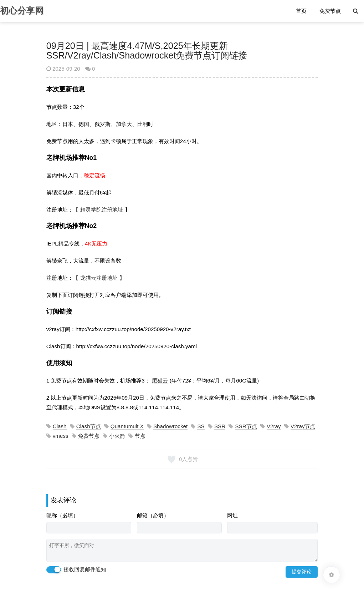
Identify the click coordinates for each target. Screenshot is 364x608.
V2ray (274, 426)
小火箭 (117, 436)
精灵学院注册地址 (102, 210)
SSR (220, 426)
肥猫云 (160, 381)
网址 (232, 515)
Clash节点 (89, 426)
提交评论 (302, 572)
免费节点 (330, 11)
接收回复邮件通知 (76, 570)
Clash (60, 426)
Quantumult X (127, 426)
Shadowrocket (170, 426)
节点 (140, 436)
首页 (302, 11)
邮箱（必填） (153, 515)
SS (201, 426)
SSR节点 (246, 426)
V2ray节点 (303, 426)
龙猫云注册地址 (99, 278)
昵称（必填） (62, 515)
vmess (61, 436)
